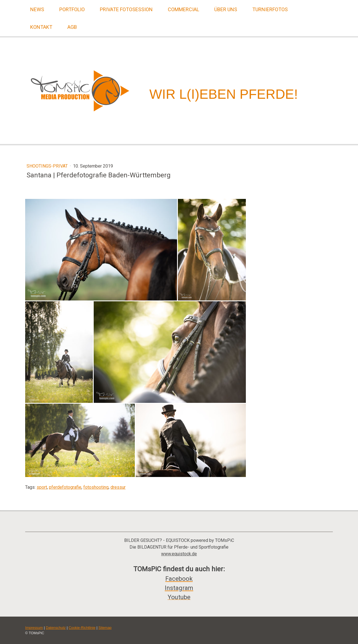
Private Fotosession (126, 9)
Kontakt (41, 27)
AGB (72, 27)
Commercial (183, 9)
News (37, 9)
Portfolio (72, 9)
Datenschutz (56, 628)
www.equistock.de (179, 554)
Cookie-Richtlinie (82, 628)
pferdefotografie (65, 487)
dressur (118, 487)
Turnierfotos (270, 9)
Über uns (226, 9)
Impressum (34, 628)
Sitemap (105, 628)
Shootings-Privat (48, 166)
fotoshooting (96, 487)
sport (42, 487)
